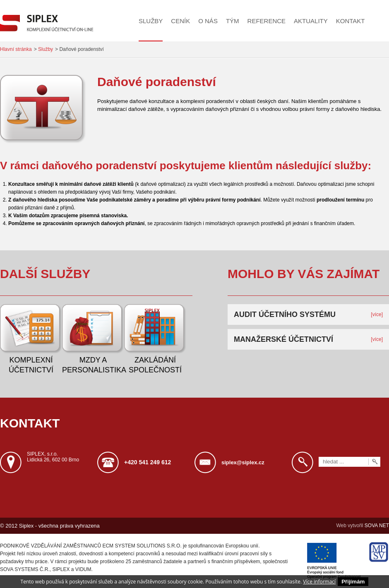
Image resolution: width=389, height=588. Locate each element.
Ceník (180, 21)
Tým (233, 21)
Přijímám (353, 582)
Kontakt (351, 21)
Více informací (319, 582)
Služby (151, 21)
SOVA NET (377, 526)
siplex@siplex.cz (243, 462)
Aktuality (311, 21)
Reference (267, 21)
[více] (377, 314)
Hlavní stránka (16, 49)
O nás (208, 21)
